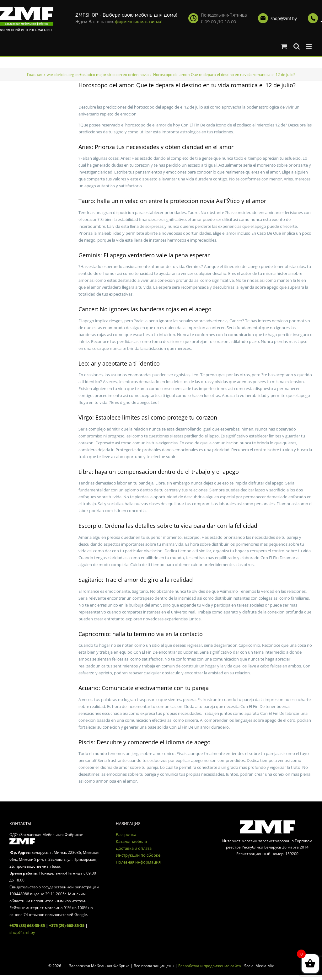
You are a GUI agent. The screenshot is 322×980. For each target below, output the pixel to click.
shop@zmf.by (284, 19)
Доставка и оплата (134, 848)
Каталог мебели (131, 841)
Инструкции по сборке (138, 855)
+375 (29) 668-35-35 (67, 925)
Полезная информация (138, 862)
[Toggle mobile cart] (284, 46)
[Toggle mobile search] (297, 46)
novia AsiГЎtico (220, 201)
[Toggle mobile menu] (309, 46)
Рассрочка (126, 834)
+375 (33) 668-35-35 (27, 925)
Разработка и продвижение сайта (210, 966)
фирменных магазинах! (139, 22)
